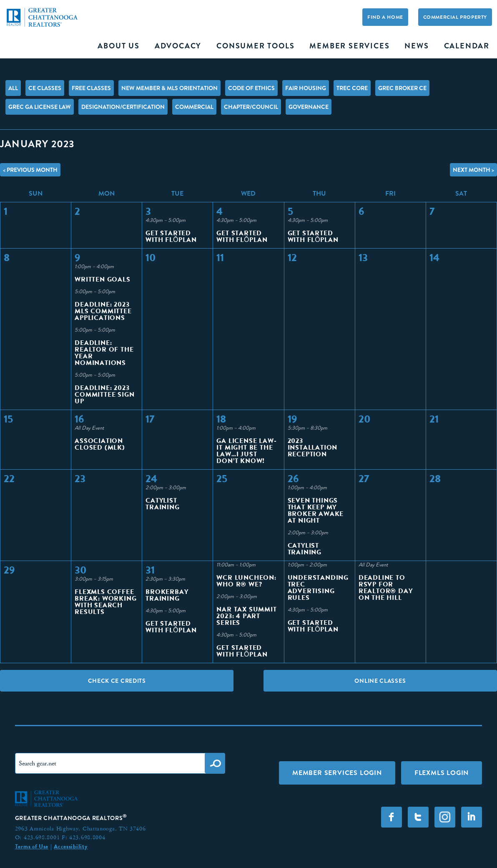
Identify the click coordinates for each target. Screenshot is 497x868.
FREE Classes (91, 88)
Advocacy (178, 46)
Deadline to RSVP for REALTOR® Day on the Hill (386, 587)
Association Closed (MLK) (100, 444)
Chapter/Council (251, 107)
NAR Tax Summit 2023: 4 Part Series (246, 616)
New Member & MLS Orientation (169, 88)
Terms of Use (32, 846)
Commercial (194, 107)
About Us (118, 46)
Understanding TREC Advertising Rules (318, 587)
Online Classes (380, 681)
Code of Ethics (251, 88)
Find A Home (385, 17)
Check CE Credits (117, 681)
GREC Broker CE (402, 88)
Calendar (467, 46)
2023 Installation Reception (313, 447)
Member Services (349, 46)
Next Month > (473, 170)
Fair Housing (306, 88)
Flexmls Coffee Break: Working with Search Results (105, 602)
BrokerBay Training (167, 595)
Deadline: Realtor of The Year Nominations (104, 353)
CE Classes (45, 88)
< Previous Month (30, 170)
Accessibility (71, 846)
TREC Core (352, 88)
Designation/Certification (123, 107)
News (417, 46)
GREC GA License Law (40, 107)
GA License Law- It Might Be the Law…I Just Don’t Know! (246, 451)
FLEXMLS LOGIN (442, 773)
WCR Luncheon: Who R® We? (246, 581)
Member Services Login (337, 773)
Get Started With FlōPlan (171, 236)
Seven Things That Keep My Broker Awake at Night (316, 510)
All (13, 88)
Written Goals (102, 279)
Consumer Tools (255, 46)
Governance (309, 107)
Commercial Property (455, 17)
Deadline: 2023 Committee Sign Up (104, 394)
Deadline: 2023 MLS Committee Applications (103, 311)
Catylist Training (162, 504)
